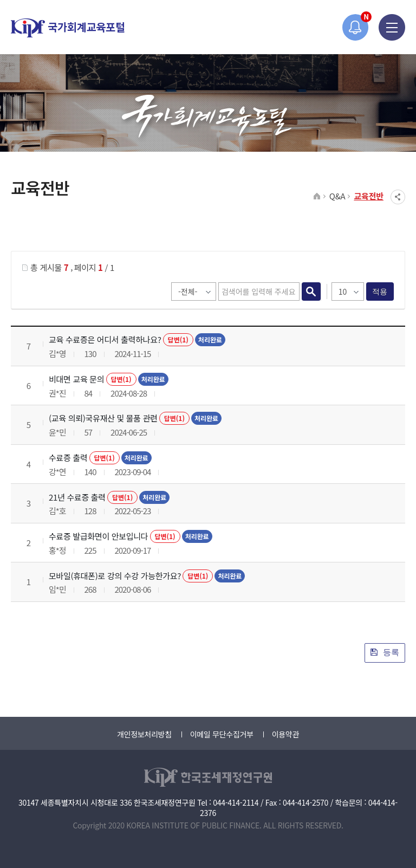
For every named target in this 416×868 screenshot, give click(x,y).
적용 (380, 292)
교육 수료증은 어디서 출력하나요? (105, 339)
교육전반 (369, 196)
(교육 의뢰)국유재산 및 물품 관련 (103, 418)
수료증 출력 (68, 458)
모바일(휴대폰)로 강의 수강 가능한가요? (115, 576)
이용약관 (285, 734)
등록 (385, 652)
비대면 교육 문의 (76, 379)
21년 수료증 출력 (77, 497)
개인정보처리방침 (144, 734)
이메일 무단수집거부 (222, 734)
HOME (317, 197)
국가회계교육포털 (68, 28)
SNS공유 (398, 197)
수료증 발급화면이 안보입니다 (98, 536)
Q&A (337, 196)
